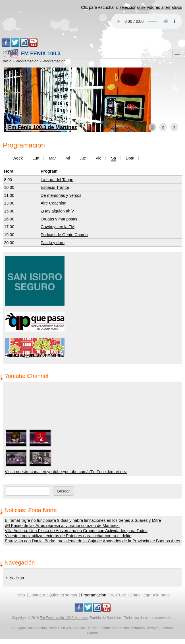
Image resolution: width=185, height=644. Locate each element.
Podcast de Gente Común (64, 235)
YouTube (118, 595)
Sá (114, 158)
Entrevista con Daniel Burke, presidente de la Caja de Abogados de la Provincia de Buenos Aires (92, 541)
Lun (36, 158)
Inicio (7, 61)
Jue (83, 158)
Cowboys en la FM (58, 227)
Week (18, 158)
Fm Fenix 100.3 (32, 53)
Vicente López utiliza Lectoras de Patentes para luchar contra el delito (68, 536)
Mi (67, 158)
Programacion (27, 61)
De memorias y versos (61, 195)
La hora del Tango (57, 180)
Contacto (37, 595)
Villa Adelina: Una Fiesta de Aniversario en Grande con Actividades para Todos (76, 531)
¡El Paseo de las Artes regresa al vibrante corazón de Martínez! (62, 526)
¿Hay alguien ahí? (57, 211)
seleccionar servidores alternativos (151, 7)
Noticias (17, 578)
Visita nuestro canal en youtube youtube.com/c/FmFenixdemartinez (66, 472)
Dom (130, 158)
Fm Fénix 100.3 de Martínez (43, 127)
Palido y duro (53, 243)
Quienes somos (63, 595)
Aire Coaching (53, 203)
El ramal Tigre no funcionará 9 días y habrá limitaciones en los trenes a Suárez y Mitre (83, 520)
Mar (52, 158)
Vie (98, 158)
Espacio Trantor (55, 187)
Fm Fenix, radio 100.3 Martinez (64, 618)
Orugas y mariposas (59, 219)
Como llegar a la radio (150, 595)
